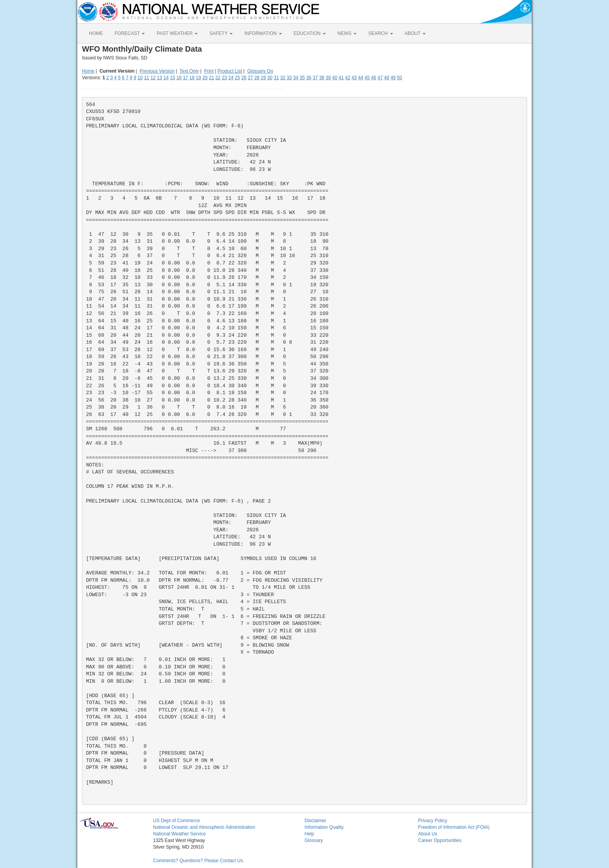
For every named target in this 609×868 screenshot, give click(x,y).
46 (373, 78)
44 (361, 78)
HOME (96, 33)
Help (309, 834)
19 (198, 78)
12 (153, 78)
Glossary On (260, 71)
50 (399, 78)
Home (88, 71)
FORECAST (130, 33)
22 (218, 78)
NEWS (347, 33)
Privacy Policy (433, 821)
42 (347, 78)
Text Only (189, 71)
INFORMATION (263, 33)
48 (387, 78)
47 (380, 78)
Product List (230, 71)
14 (166, 78)
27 (250, 78)
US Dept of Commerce (177, 821)
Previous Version (157, 71)
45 (367, 78)
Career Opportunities (440, 840)
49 (393, 78)
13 (159, 78)
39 (328, 78)
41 (341, 78)
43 (354, 78)
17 (185, 78)
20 (205, 78)
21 (211, 78)
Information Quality (324, 827)
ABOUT (415, 33)
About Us (428, 834)
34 (296, 78)
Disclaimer (315, 821)
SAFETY (221, 33)
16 (179, 78)
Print (209, 71)
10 (140, 78)
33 (289, 78)
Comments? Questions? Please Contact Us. (199, 861)
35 (302, 78)
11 (147, 78)
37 (315, 78)
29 (263, 78)
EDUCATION (310, 33)
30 (270, 78)
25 (238, 78)
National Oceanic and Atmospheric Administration (204, 827)
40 (335, 78)
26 (244, 78)
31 (276, 78)
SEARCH (380, 33)
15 (173, 78)
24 (231, 78)
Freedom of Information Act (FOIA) (454, 827)
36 (309, 78)
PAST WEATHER (177, 33)
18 (192, 78)
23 (224, 78)
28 (257, 78)
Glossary (314, 840)
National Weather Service (179, 834)
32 (283, 78)
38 (322, 78)
